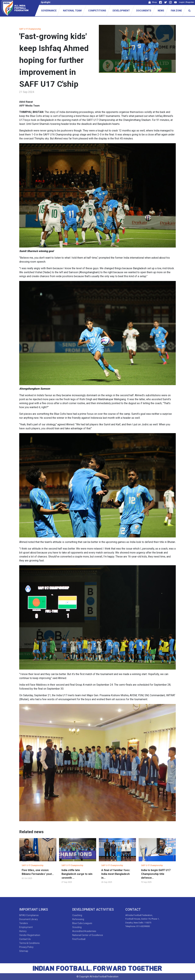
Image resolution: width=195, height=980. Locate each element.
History (23, 931)
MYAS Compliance (29, 915)
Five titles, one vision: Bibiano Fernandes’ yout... (38, 872)
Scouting (77, 927)
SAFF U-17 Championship (30, 29)
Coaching (77, 915)
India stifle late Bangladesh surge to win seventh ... (77, 874)
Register (190, 2)
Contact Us (25, 939)
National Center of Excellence (88, 935)
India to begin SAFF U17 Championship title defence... (156, 874)
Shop (153, 2)
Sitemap (24, 951)
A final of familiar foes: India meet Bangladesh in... (116, 874)
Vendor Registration (30, 935)
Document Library (29, 919)
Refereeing (78, 919)
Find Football (79, 939)
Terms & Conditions (29, 943)
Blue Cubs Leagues (82, 923)
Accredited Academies (84, 931)
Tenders (24, 923)
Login (182, 2)
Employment (26, 927)
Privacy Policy (26, 947)
